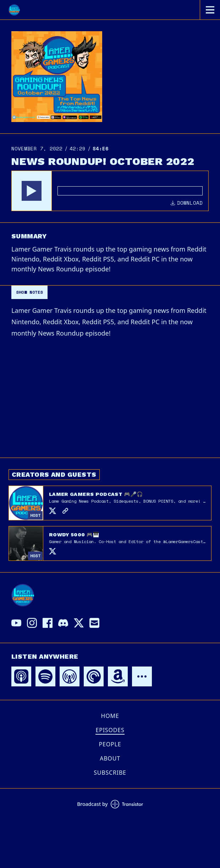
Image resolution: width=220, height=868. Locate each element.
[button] (32, 191)
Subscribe (110, 773)
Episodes (110, 730)
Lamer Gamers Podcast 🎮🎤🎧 (96, 494)
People (110, 744)
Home (110, 716)
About (110, 758)
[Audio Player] (110, 191)
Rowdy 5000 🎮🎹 (74, 535)
